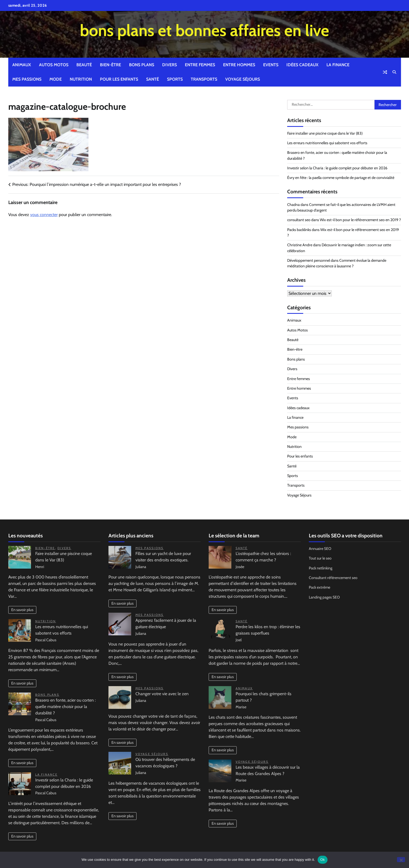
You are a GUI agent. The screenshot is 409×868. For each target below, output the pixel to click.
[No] (401, 860)
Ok (323, 860)
